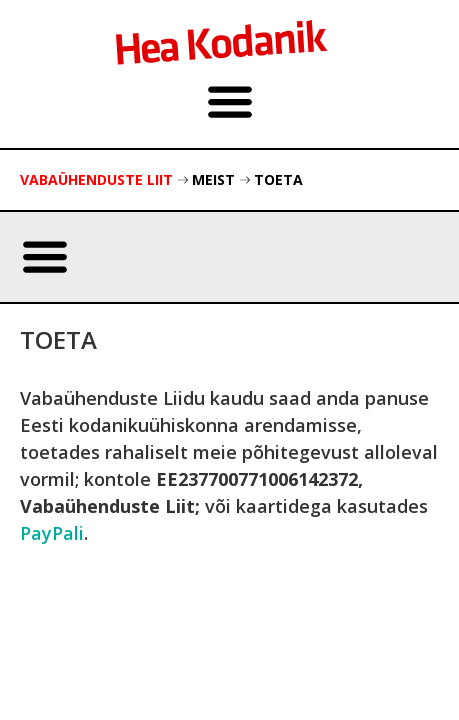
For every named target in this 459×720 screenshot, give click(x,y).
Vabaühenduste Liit (96, 179)
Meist (213, 179)
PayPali (52, 533)
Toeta (278, 179)
